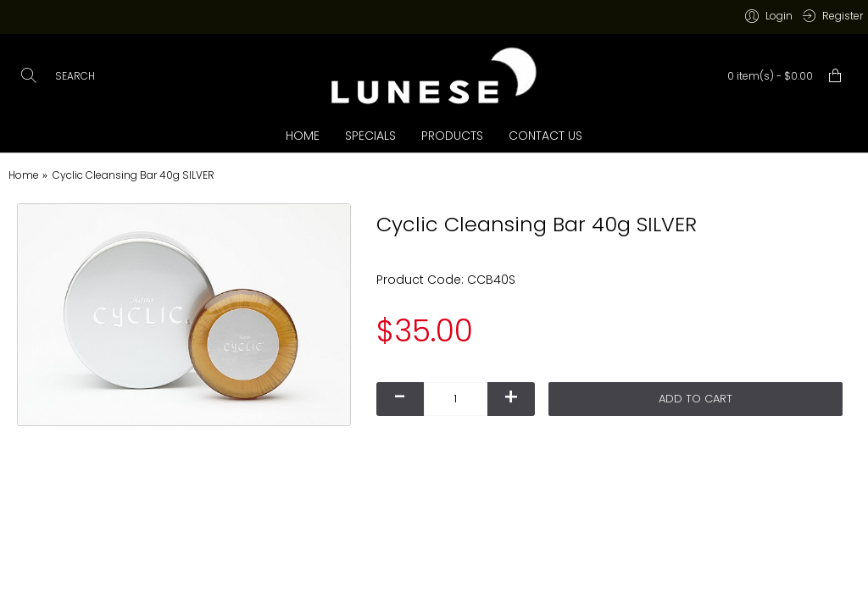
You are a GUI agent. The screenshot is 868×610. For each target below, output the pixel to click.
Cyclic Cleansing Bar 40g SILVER (134, 175)
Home (24, 175)
